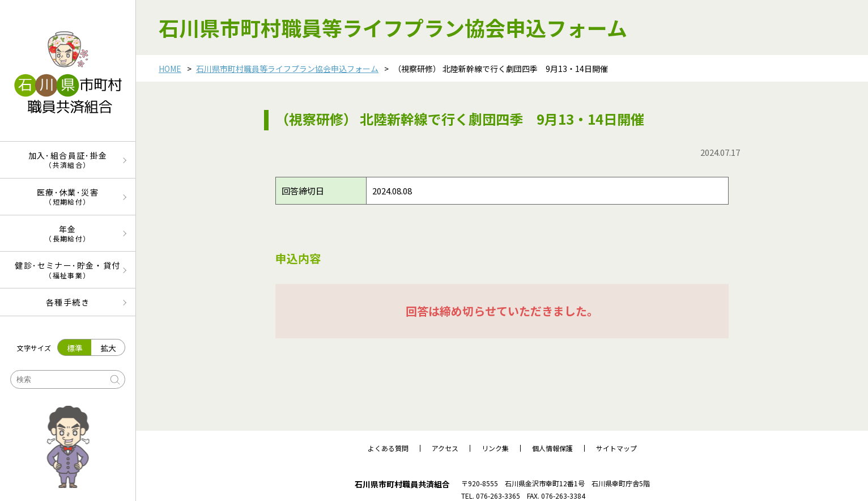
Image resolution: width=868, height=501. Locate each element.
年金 (68, 233)
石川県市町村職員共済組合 (402, 484)
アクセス (445, 448)
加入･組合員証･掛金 (68, 160)
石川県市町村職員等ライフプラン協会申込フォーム (287, 69)
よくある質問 (388, 448)
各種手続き (68, 302)
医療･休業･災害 (68, 196)
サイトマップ (616, 448)
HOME (170, 69)
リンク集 (495, 448)
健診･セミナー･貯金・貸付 (68, 269)
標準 (75, 348)
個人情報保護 (552, 448)
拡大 (108, 348)
